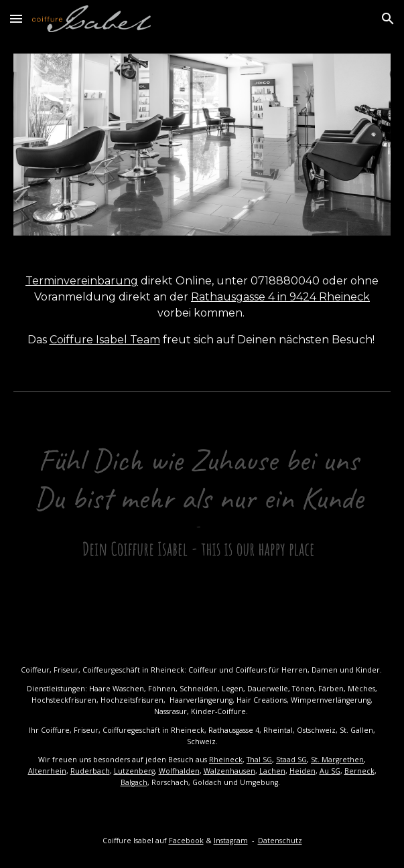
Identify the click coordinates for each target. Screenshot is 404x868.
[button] (16, 18)
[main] (202, 311)
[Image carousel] (202, 145)
